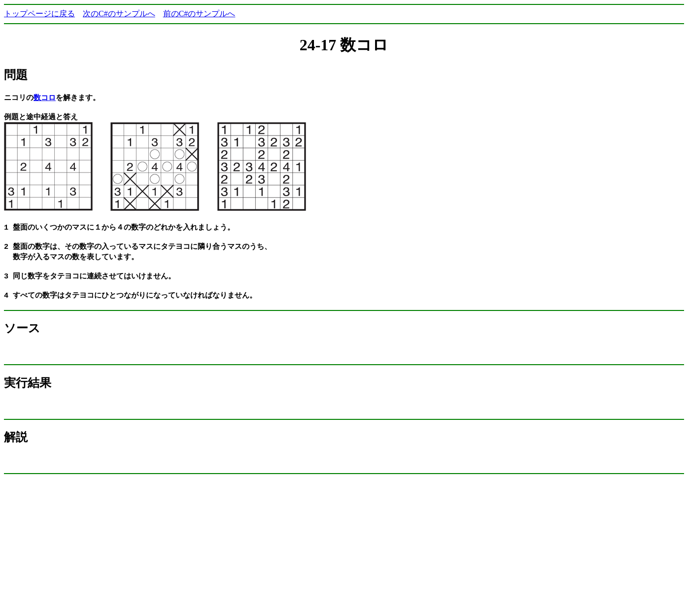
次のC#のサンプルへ (119, 14)
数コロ (45, 98)
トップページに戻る (39, 14)
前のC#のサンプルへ (199, 14)
